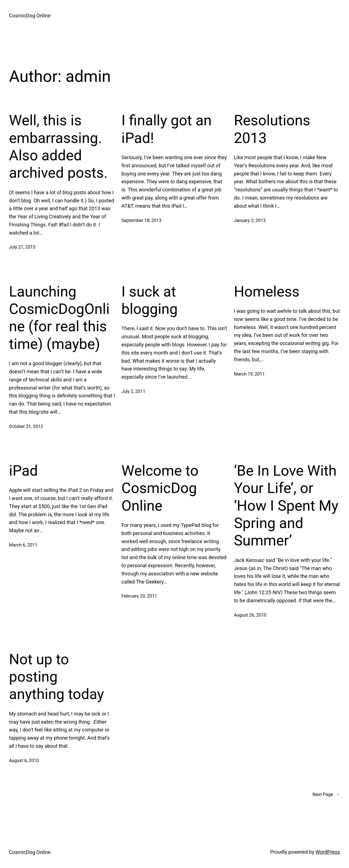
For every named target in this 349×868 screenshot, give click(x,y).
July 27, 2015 (22, 247)
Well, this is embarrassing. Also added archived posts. (58, 147)
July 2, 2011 (133, 391)
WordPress (328, 852)
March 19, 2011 (249, 374)
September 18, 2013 (142, 220)
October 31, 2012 (26, 426)
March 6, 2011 (23, 545)
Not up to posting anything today (57, 677)
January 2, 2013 (250, 220)
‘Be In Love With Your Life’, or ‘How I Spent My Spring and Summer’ (286, 506)
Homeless (267, 292)
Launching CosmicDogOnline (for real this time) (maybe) (59, 318)
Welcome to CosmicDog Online (160, 488)
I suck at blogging (150, 300)
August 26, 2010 (250, 615)
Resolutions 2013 (272, 129)
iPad (23, 471)
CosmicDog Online (30, 16)
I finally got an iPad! (167, 129)
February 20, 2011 (139, 596)
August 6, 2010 (24, 761)
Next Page (326, 795)
